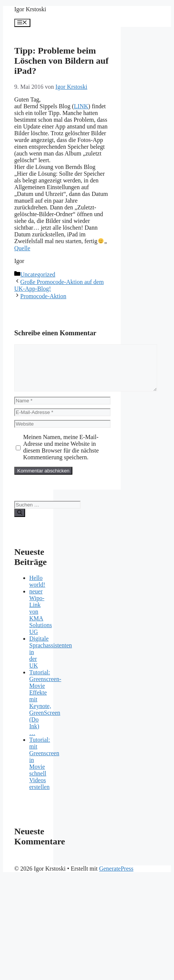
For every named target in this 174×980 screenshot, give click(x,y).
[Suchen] (20, 522)
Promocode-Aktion (43, 296)
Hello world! (37, 590)
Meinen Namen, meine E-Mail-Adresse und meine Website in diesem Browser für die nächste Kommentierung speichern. (61, 456)
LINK (81, 106)
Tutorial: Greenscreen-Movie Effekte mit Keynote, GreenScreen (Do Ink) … (45, 712)
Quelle (22, 248)
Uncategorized (38, 274)
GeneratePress (116, 878)
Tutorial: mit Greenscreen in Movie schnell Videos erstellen (44, 772)
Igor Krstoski (30, 9)
